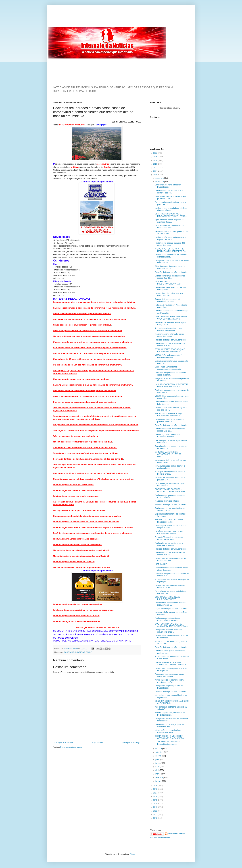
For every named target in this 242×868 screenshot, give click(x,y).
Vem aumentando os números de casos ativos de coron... (171, 569)
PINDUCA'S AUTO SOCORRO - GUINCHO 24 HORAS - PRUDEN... (171, 490)
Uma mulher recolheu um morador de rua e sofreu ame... (170, 559)
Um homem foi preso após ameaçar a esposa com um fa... (170, 238)
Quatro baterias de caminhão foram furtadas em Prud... (170, 227)
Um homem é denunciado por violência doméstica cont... (171, 256)
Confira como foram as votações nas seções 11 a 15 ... (170, 509)
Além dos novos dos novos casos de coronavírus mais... (170, 267)
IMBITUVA (81, 652)
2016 (156, 796)
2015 (156, 800)
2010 (156, 818)
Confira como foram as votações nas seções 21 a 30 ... (170, 345)
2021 (156, 171)
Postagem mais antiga (131, 743)
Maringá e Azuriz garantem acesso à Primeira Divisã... (170, 473)
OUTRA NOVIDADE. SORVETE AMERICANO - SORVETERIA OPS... (171, 664)
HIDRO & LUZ (161, 564)
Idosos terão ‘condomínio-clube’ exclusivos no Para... (168, 731)
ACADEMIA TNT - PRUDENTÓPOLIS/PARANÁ (168, 283)
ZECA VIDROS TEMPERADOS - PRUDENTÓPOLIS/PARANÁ (168, 415)
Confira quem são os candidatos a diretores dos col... (169, 192)
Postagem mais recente (64, 743)
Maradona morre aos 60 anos (167, 501)
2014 (156, 804)
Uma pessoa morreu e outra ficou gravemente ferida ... (169, 631)
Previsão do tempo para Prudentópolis (171, 272)
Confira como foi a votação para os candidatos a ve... (169, 725)
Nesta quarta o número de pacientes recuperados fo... (170, 496)
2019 (156, 786)
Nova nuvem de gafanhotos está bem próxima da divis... (170, 197)
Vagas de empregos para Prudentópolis (171, 609)
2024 (156, 160)
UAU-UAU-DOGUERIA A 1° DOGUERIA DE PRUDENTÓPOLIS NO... (171, 385)
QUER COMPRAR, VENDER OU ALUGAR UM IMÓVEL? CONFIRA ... (171, 625)
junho (158, 763)
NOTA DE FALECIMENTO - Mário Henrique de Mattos (169, 521)
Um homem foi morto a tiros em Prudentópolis (168, 186)
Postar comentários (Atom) (71, 747)
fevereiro (159, 777)
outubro (159, 749)
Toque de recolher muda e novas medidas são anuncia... (168, 329)
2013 (156, 807)
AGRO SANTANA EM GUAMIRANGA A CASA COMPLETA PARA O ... (171, 318)
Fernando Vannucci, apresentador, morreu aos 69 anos (169, 538)
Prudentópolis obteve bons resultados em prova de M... (170, 527)
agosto (158, 756)
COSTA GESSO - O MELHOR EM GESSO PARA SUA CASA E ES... (170, 737)
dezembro (160, 178)
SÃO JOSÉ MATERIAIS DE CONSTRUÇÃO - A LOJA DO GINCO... (168, 454)
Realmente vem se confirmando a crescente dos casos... (169, 544)
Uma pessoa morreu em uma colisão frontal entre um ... (170, 586)
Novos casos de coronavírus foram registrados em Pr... (169, 681)
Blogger (133, 854)
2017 (156, 793)
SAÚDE (89, 652)
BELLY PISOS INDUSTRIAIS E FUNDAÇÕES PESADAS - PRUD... (171, 215)
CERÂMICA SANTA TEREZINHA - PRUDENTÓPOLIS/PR (169, 533)
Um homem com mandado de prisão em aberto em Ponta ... (171, 209)
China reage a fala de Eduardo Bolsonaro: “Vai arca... (168, 436)
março (158, 774)
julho (158, 759)
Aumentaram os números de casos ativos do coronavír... (169, 675)
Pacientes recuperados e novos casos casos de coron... (171, 374)
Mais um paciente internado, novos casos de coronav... (169, 335)
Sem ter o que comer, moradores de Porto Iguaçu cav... (170, 714)
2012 (156, 811)
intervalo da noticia (71, 648)
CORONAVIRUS (70, 652)
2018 (156, 789)
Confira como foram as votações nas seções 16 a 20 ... (170, 430)
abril (157, 770)
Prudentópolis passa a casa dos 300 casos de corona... (170, 244)
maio (158, 767)
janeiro (158, 781)
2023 (156, 164)
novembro (160, 182)
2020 (156, 175)
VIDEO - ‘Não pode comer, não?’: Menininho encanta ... (169, 356)
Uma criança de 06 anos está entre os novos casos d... (171, 461)
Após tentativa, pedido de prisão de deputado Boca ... (169, 221)
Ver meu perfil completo (160, 838)
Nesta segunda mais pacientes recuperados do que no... (168, 619)
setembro (160, 752)
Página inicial (98, 743)
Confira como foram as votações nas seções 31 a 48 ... (170, 277)
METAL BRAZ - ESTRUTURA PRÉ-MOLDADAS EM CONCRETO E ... (170, 250)
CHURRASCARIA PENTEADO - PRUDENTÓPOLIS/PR (168, 598)
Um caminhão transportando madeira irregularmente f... (170, 604)
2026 (156, 153)
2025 (156, 157)
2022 (156, 168)
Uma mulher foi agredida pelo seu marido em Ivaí (169, 294)
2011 (156, 814)
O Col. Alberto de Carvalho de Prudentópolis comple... (167, 743)
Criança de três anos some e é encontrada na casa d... (168, 300)
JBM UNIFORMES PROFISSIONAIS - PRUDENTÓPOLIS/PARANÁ (171, 350)
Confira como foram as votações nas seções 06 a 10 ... (170, 554)
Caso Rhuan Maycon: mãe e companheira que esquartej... (168, 368)
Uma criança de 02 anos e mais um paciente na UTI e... (170, 420)
